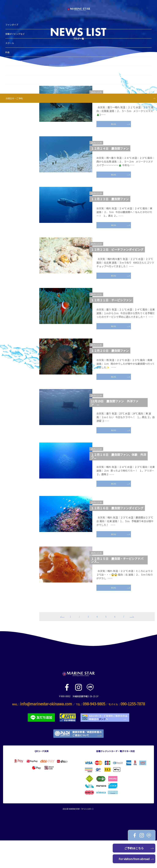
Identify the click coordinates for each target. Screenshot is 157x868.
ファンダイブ (13, 19)
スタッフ (11, 74)
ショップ (11, 65)
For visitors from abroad (136, 859)
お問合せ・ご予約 (16, 93)
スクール (11, 38)
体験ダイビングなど (17, 28)
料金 (9, 47)
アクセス (11, 84)
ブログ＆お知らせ (15, 56)
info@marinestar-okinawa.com (46, 731)
